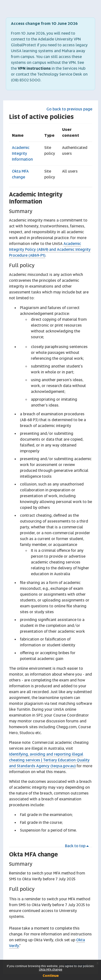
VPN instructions (34, 68)
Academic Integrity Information (22, 153)
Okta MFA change (33, 854)
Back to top (78, 846)
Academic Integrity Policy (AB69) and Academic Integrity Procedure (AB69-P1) (50, 249)
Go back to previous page (69, 109)
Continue (51, 976)
